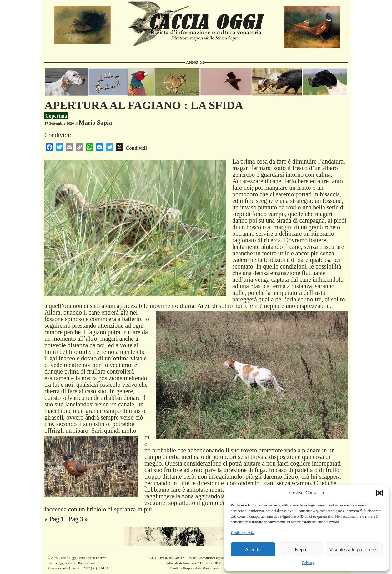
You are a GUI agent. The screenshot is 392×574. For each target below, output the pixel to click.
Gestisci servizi (243, 533)
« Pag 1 (54, 519)
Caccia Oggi (67, 558)
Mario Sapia (95, 123)
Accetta (253, 549)
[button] (379, 493)
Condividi (136, 148)
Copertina (56, 116)
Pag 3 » (78, 519)
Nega (301, 549)
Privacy (308, 563)
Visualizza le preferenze (354, 549)
